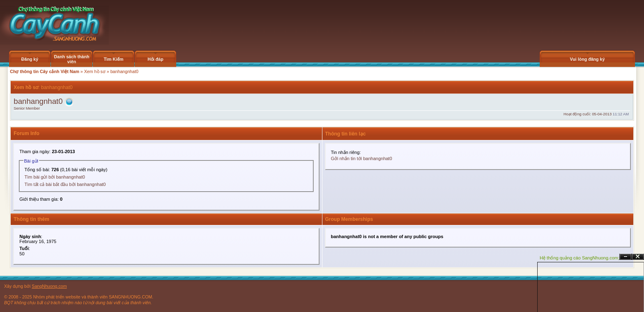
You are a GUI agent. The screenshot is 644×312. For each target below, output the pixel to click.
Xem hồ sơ (95, 71)
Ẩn (626, 257)
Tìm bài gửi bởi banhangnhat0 (55, 177)
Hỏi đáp (155, 59)
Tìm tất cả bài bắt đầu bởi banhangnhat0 (65, 184)
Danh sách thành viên (72, 59)
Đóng (638, 257)
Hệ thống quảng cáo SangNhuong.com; (580, 258)
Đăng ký (30, 59)
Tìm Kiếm (113, 59)
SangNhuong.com (49, 286)
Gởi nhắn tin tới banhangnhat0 (362, 158)
